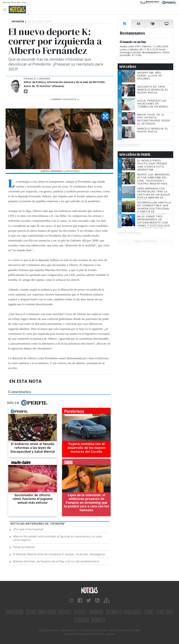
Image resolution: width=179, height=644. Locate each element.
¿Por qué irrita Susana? (28, 529)
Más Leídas (128, 67)
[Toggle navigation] (6, 10)
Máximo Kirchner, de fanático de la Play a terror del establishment (56, 561)
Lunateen (81, 620)
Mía (170, 612)
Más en (27, 403)
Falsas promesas (24, 547)
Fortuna (65, 612)
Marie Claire (47, 612)
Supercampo (133, 612)
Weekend (96, 612)
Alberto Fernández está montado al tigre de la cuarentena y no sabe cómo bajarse (57, 538)
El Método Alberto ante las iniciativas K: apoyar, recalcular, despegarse (59, 554)
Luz (160, 612)
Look (149, 612)
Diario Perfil (14, 612)
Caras (31, 612)
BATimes (98, 620)
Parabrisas (113, 612)
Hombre (80, 612)
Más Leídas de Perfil (135, 155)
